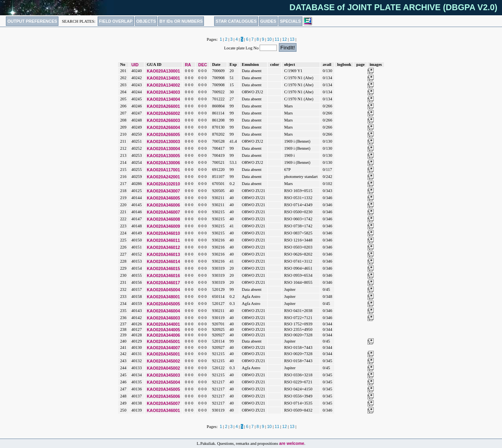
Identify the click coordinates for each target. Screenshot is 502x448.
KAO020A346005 (163, 198)
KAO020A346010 (163, 233)
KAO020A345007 (163, 403)
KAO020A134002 (163, 85)
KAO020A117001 (163, 170)
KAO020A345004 (163, 382)
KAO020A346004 (163, 311)
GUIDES (268, 21)
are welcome (292, 443)
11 (277, 39)
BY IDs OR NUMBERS (181, 21)
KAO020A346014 (163, 261)
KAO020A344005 (163, 330)
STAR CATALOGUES (236, 21)
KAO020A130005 (163, 156)
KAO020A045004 (163, 290)
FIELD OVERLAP (116, 21)
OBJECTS (146, 21)
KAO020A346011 (163, 240)
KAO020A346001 (163, 410)
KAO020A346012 (163, 247)
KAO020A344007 (163, 348)
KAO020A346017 (163, 283)
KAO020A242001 (163, 177)
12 (285, 39)
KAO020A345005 (163, 389)
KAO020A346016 (163, 276)
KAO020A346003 (163, 318)
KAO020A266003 (163, 120)
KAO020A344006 (163, 335)
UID (135, 65)
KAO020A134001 (163, 78)
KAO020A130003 (163, 141)
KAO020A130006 (163, 163)
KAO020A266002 (163, 113)
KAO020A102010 (163, 184)
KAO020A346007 (163, 212)
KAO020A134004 (163, 99)
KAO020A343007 (163, 191)
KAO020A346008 (163, 219)
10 (269, 39)
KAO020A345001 (163, 354)
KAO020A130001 (163, 71)
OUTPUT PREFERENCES (32, 21)
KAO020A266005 (163, 134)
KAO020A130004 (163, 149)
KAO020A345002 (163, 361)
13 (292, 39)
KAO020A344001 (163, 324)
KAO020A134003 (163, 92)
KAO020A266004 (163, 127)
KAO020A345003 (163, 375)
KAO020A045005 (163, 304)
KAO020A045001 (163, 341)
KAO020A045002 (163, 368)
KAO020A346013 (163, 254)
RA (188, 65)
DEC (203, 65)
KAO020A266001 (163, 106)
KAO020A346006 (163, 205)
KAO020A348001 (163, 297)
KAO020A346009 (163, 226)
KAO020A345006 (163, 396)
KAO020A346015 (163, 268)
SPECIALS (290, 21)
